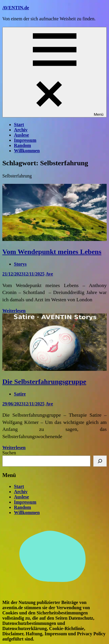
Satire (20, 394)
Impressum (25, 140)
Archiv (21, 130)
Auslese (22, 135)
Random (23, 145)
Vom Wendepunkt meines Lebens (52, 252)
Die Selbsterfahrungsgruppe (44, 382)
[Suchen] (100, 461)
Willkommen (27, 151)
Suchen (9, 453)
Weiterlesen (14, 311)
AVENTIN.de (16, 8)
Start (19, 125)
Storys (20, 264)
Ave (49, 274)
